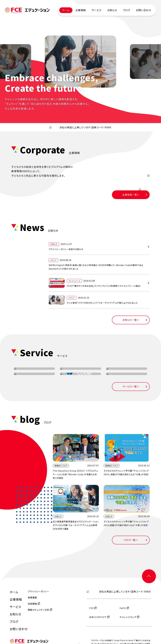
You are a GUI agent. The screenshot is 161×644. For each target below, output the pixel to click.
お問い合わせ (144, 10)
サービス (97, 10)
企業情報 (81, 10)
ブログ (126, 10)
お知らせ (112, 10)
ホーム (66, 10)
